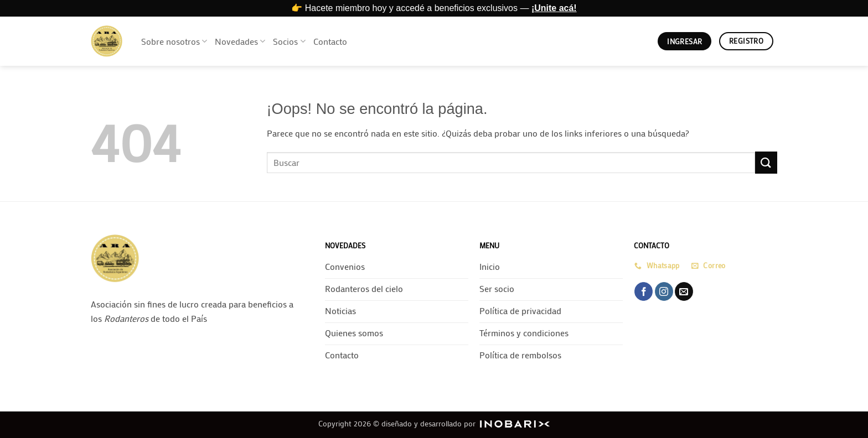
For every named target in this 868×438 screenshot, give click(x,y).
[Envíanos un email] (684, 291)
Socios (289, 41)
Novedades (240, 41)
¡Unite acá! (554, 8)
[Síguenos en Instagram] (664, 291)
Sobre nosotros (174, 41)
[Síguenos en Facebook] (644, 291)
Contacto (330, 41)
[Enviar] (766, 162)
